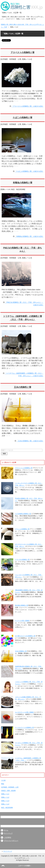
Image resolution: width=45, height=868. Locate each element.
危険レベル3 (5, 801)
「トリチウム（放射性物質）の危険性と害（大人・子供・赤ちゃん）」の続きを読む (24, 374)
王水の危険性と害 (23, 387)
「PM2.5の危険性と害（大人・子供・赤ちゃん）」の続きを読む (24, 304)
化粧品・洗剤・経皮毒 (8, 791)
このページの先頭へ (24, 866)
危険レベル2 (5, 797)
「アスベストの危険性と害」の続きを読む (27, 106)
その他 (3, 780)
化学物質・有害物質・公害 (11, 59)
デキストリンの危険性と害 (24, 468)
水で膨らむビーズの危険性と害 (25, 636)
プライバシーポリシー (11, 841)
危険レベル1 (5, 794)
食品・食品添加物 (18, 189)
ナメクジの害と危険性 (22, 621)
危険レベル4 (27, 59)
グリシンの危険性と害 (22, 529)
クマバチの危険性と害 (22, 560)
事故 (3, 784)
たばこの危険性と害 (23, 118)
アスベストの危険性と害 (23, 52)
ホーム (6, 830)
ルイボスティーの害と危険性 (24, 712)
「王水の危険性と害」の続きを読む (30, 441)
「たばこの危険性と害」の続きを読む (29, 171)
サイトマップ (8, 833)
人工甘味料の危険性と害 (23, 514)
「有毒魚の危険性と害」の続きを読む (29, 236)
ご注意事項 (7, 837)
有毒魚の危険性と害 (23, 183)
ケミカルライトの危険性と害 (24, 728)
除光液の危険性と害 (22, 605)
